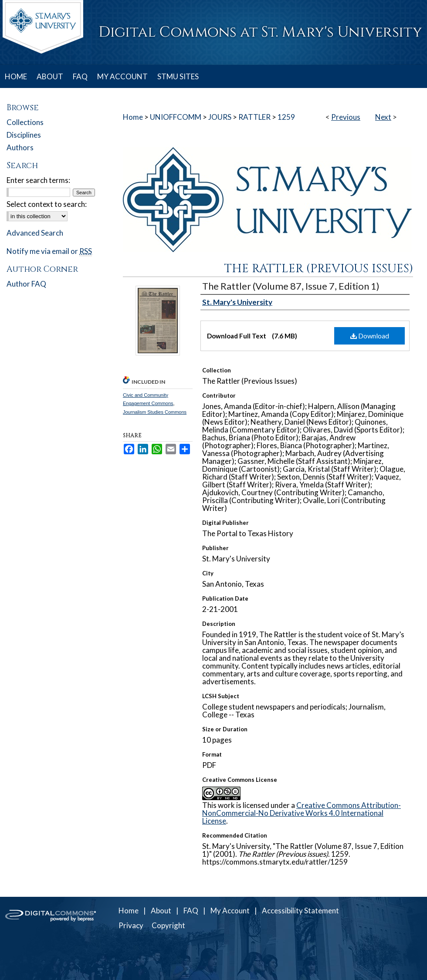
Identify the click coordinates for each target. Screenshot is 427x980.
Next (383, 117)
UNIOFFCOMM (176, 117)
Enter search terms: (38, 180)
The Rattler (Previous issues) (319, 269)
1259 (286, 117)
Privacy (131, 925)
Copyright (168, 925)
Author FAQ (26, 284)
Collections (25, 122)
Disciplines (24, 135)
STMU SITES (178, 76)
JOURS (220, 117)
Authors (20, 147)
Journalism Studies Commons (155, 412)
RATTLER (254, 117)
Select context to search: (47, 204)
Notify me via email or (49, 251)
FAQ (191, 911)
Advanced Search (35, 233)
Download (370, 336)
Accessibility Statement (300, 911)
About (161, 911)
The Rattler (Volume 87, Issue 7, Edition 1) (291, 286)
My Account (230, 911)
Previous (346, 117)
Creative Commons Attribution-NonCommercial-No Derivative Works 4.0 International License (302, 813)
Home (133, 117)
